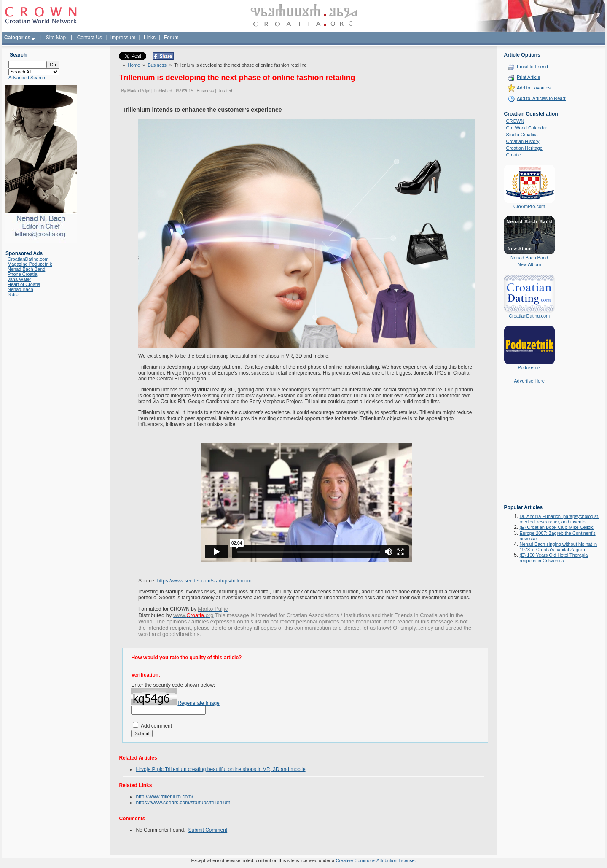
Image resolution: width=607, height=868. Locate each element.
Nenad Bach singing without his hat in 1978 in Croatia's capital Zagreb (558, 547)
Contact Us (90, 38)
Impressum (123, 38)
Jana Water (19, 279)
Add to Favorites (534, 88)
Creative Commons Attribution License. (376, 860)
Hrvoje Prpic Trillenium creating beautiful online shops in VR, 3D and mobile (220, 769)
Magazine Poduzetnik (30, 264)
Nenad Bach (20, 289)
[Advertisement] (529, 450)
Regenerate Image (198, 703)
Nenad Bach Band (26, 269)
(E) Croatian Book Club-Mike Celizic (557, 527)
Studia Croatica (522, 135)
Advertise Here (529, 381)
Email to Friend (532, 67)
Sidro (13, 294)
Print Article (529, 77)
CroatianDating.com (28, 259)
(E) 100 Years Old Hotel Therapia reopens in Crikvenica (554, 558)
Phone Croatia (22, 274)
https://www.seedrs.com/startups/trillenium (204, 581)
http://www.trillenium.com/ (164, 797)
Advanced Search (27, 78)
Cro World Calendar (527, 128)
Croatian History (523, 141)
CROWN (515, 121)
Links (150, 38)
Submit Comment (208, 830)
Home (134, 65)
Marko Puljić (139, 91)
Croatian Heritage (524, 148)
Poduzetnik (529, 367)
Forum (171, 38)
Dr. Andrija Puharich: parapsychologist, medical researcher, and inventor (560, 519)
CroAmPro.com (529, 206)
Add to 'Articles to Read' (541, 98)
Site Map (56, 38)
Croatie (514, 155)
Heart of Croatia (24, 284)
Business (157, 65)
